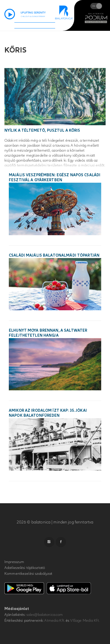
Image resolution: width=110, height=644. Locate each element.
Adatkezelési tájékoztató (25, 568)
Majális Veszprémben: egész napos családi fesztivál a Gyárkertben (55, 178)
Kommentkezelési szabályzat (28, 574)
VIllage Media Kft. (85, 621)
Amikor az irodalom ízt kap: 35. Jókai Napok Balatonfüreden (48, 413)
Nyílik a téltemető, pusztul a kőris (42, 131)
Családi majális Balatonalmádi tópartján (54, 255)
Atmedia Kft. (55, 621)
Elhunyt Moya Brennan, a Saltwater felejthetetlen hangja (48, 333)
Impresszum (14, 562)
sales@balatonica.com (45, 615)
